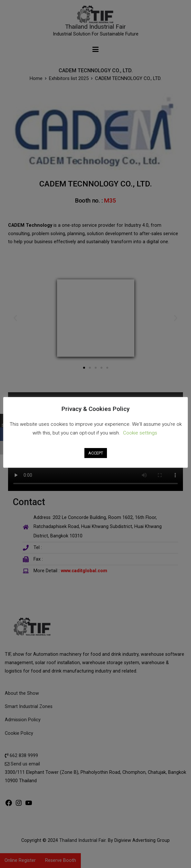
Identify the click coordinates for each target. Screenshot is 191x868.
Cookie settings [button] (140, 433)
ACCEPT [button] (96, 452)
